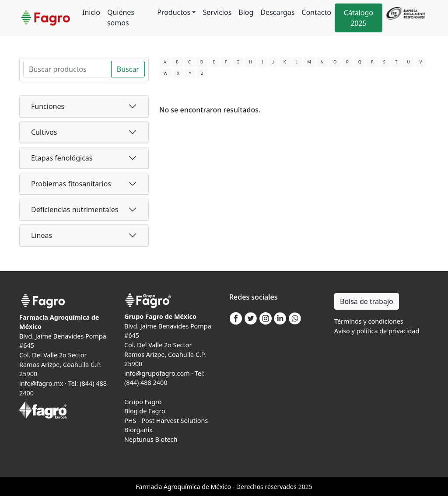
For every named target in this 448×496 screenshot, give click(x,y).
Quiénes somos (121, 17)
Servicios (217, 12)
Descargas (277, 12)
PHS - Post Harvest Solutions (166, 421)
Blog (246, 12)
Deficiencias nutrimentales (75, 210)
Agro (171, 487)
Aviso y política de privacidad (377, 331)
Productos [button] (174, 12)
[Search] (67, 69)
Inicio (91, 12)
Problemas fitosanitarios (71, 184)
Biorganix (138, 430)
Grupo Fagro (143, 402)
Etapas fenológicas (62, 158)
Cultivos (44, 132)
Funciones (48, 106)
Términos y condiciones (369, 321)
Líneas (42, 235)
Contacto (316, 12)
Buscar (128, 69)
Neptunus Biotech (151, 439)
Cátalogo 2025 (359, 18)
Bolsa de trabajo (367, 301)
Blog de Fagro (145, 411)
